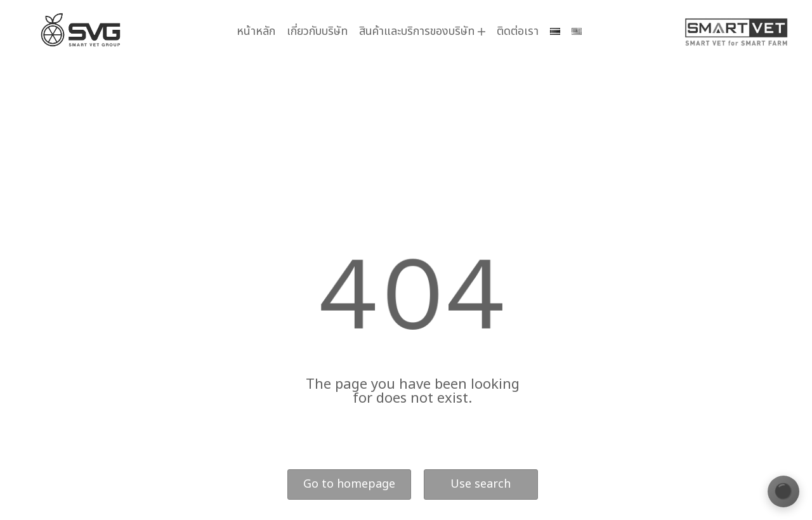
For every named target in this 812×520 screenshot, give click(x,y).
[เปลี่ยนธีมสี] (783, 491)
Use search (481, 484)
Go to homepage (349, 484)
